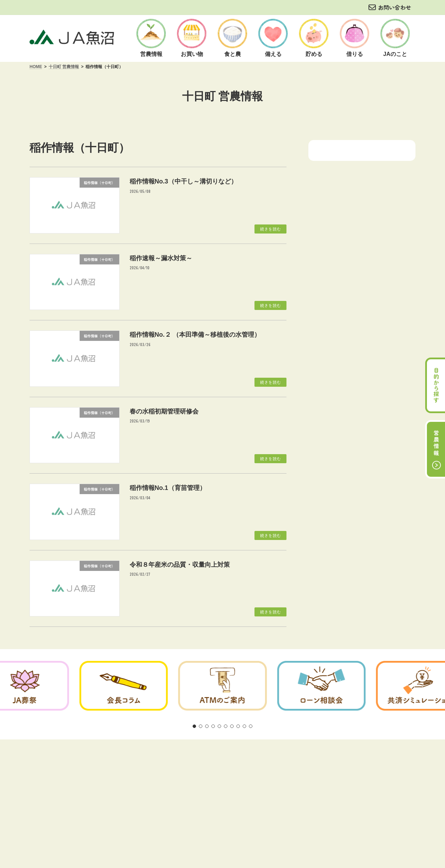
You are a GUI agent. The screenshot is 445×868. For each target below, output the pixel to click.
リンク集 (310, 760)
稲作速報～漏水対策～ (161, 258)
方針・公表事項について (162, 760)
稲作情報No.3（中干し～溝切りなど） (183, 181)
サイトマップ (348, 760)
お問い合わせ (395, 7)
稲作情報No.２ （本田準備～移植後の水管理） (195, 335)
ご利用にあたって (102, 760)
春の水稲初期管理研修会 (164, 411)
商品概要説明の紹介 (223, 760)
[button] (194, 726)
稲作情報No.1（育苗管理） (168, 488)
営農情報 (436, 443)
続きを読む (270, 229)
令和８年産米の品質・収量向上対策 (180, 565)
